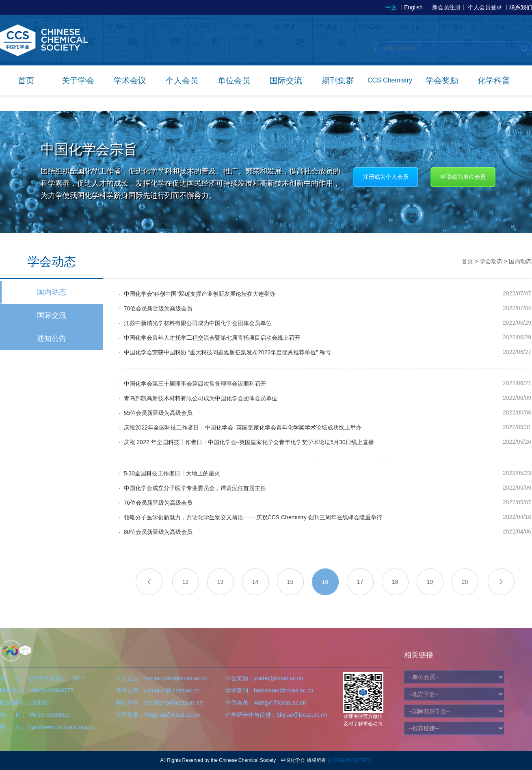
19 (430, 582)
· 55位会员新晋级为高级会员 (156, 413)
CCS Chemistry (390, 80)
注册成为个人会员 (386, 177)
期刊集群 (338, 80)
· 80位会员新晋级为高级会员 (156, 532)
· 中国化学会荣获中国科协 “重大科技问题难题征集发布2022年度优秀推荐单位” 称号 (225, 352)
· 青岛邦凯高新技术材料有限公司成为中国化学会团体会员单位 (198, 398)
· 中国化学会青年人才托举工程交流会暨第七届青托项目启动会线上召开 (210, 338)
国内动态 (52, 292)
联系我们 (521, 7)
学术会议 (130, 80)
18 (395, 582)
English (413, 7)
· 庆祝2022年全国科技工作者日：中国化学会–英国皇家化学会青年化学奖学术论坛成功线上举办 (240, 427)
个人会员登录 (485, 7)
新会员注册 (446, 7)
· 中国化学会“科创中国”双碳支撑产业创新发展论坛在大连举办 (197, 294)
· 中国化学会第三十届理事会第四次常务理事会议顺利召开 (192, 384)
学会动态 (491, 261)
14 (255, 582)
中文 (391, 7)
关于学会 (78, 80)
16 (325, 582)
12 (186, 582)
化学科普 (494, 80)
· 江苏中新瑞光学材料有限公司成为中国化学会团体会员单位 (195, 323)
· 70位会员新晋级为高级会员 (156, 308)
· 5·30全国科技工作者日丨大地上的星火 (170, 473)
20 (465, 582)
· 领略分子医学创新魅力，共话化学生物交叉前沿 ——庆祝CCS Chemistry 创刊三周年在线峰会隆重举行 (251, 517)
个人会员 (182, 80)
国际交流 (286, 80)
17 (360, 582)
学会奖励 (442, 80)
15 (290, 582)
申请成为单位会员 (463, 177)
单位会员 (234, 80)
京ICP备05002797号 (349, 760)
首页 (26, 80)
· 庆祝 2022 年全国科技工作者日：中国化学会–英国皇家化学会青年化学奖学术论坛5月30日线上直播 (247, 442)
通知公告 (52, 338)
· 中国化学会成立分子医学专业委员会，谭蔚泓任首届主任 (192, 488)
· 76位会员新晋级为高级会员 (156, 503)
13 (221, 582)
